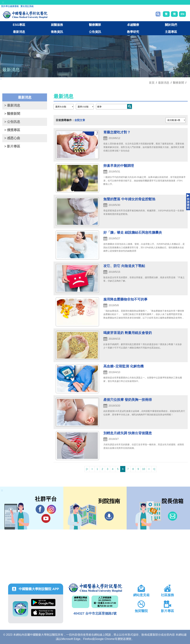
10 (144, 469)
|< (87, 469)
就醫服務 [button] (57, 25)
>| (154, 469)
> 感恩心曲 (12, 138)
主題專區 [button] (171, 32)
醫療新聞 (178, 83)
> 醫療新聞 (12, 114)
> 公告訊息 (12, 122)
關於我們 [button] (171, 25)
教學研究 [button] (133, 32)
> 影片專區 (12, 146)
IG (51, 509)
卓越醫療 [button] (133, 25)
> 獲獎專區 (12, 130)
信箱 (172, 516)
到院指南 (109, 516)
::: (3, 2)
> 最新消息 (12, 105)
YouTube (46, 518)
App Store (43, 613)
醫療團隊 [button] (95, 25)
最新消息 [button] (19, 32)
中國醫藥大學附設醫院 (95, 588)
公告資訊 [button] (95, 32)
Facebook (40, 509)
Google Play (43, 603)
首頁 (152, 83)
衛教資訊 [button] (57, 32)
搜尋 (158, 14)
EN (182, 14)
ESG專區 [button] (19, 25)
